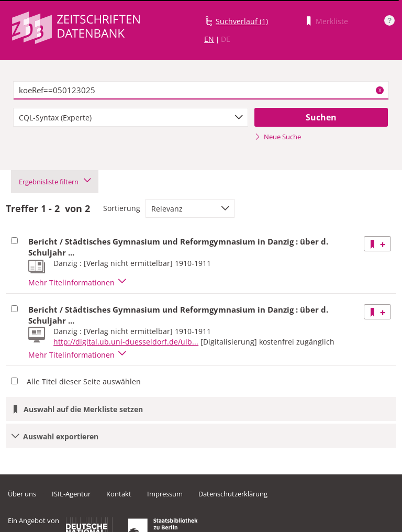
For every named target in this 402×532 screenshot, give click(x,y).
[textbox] (201, 91)
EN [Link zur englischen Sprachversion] (209, 39)
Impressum (165, 494)
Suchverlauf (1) (242, 21)
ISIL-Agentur (71, 494)
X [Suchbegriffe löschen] (380, 90)
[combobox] (131, 117)
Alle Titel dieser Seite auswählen (84, 381)
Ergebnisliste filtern (55, 182)
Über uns (22, 494)
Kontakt (119, 494)
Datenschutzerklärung (233, 494)
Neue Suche (278, 137)
